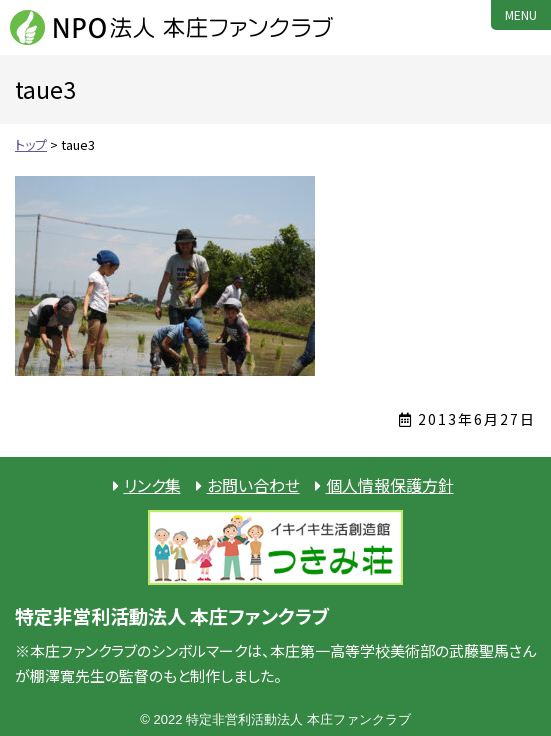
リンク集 (152, 485)
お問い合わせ (253, 485)
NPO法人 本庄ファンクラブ (175, 27)
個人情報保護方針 (390, 485)
